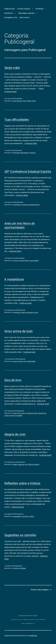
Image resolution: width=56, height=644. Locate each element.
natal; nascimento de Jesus (30, 312)
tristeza (32, 516)
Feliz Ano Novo (24, 261)
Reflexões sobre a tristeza (22, 483)
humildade (23, 568)
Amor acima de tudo (19, 331)
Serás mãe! (12, 68)
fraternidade (32, 361)
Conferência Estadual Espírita (31, 205)
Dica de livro (13, 380)
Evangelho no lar (11, 17)
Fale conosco (25, 17)
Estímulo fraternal (34, 464)
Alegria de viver (15, 434)
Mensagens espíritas (27, 13)
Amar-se (21, 361)
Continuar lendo (10, 92)
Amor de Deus (18, 101)
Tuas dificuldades (17, 120)
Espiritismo (9, 13)
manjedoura (17, 312)
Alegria (16, 464)
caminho (16, 568)
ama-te (16, 361)
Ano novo (16, 261)
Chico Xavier (21, 413)
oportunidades (34, 261)
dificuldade (17, 153)
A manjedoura (14, 279)
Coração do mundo (32, 413)
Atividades (39, 9)
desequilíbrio (17, 516)
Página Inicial (10, 9)
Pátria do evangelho (16, 416)
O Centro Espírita (24, 9)
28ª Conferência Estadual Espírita (28, 172)
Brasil (15, 413)
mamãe (28, 101)
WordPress (33, 636)
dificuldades (24, 153)
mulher (33, 101)
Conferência (17, 205)
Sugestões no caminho (20, 535)
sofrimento (32, 153)
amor (26, 361)
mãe (24, 101)
